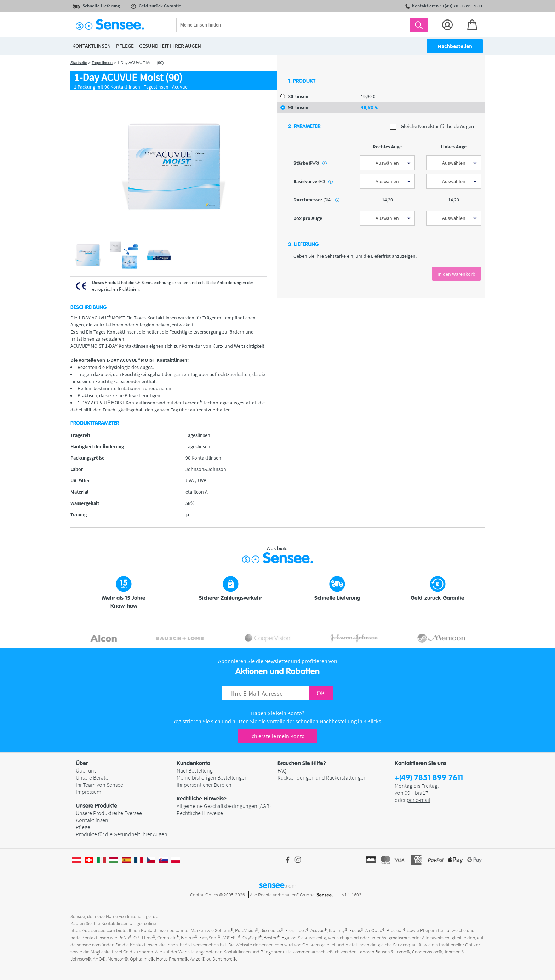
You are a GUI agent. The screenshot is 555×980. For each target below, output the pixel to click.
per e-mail (419, 800)
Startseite (79, 63)
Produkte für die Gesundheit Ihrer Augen (122, 834)
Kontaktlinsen (92, 820)
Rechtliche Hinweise (200, 813)
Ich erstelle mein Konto (277, 736)
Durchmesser (316, 200)
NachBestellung (195, 770)
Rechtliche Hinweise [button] (202, 799)
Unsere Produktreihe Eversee (109, 813)
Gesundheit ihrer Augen (170, 46)
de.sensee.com (85, 945)
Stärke (310, 163)
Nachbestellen (455, 46)
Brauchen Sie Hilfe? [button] (302, 763)
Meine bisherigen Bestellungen (212, 777)
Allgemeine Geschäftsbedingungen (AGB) (224, 806)
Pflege (83, 827)
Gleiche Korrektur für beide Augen (432, 127)
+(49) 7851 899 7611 (429, 778)
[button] (126, 763)
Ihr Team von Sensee (99, 785)
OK (321, 693)
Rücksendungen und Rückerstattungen (322, 777)
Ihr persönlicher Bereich (204, 785)
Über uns (86, 770)
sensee (278, 885)
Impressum (88, 792)
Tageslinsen (102, 63)
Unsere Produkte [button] (96, 806)
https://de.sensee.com (93, 930)
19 (368, 96)
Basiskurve (313, 181)
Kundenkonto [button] (193, 763)
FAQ (282, 770)
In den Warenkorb (456, 274)
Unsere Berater (93, 777)
